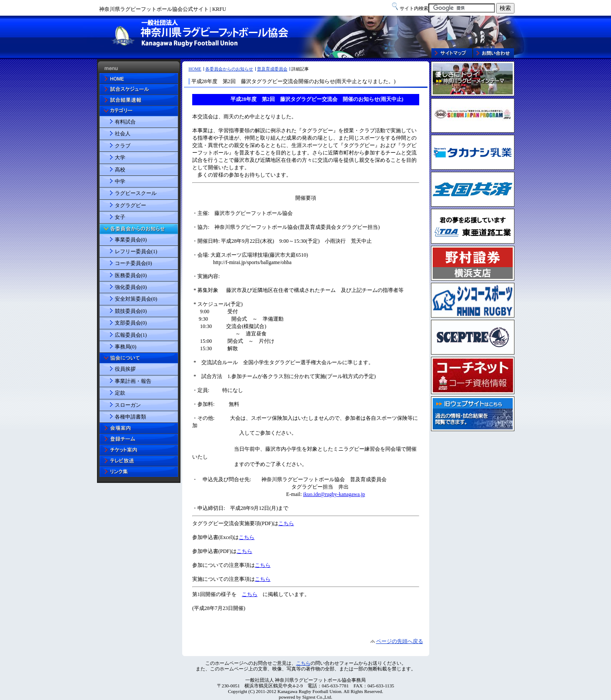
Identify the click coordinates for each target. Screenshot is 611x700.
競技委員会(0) (131, 311)
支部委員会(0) (131, 323)
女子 (120, 217)
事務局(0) (126, 347)
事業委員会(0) (131, 240)
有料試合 (125, 122)
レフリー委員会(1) (136, 251)
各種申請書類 (130, 417)
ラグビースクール (136, 193)
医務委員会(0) (131, 275)
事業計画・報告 (133, 381)
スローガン (128, 405)
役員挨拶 (125, 369)
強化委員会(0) (131, 287)
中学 (120, 181)
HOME (195, 69)
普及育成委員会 (272, 69)
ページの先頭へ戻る (400, 641)
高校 (120, 170)
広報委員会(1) (131, 335)
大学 (120, 157)
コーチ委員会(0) (134, 263)
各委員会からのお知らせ (229, 69)
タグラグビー (130, 205)
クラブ (123, 146)
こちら (303, 663)
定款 (120, 393)
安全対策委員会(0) (136, 299)
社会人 (123, 134)
